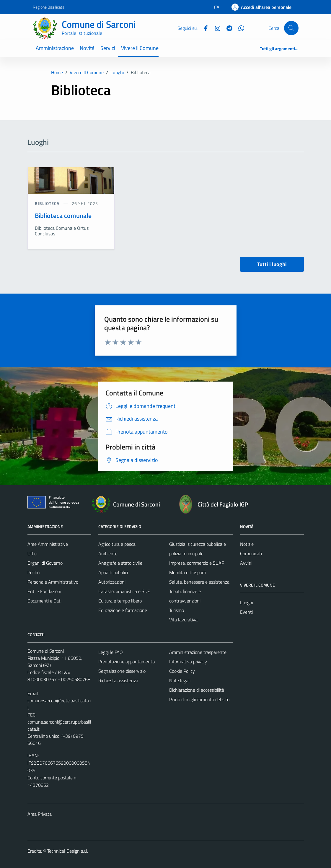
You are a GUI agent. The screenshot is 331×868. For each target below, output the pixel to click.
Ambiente (108, 553)
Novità (87, 48)
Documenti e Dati (44, 601)
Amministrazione (55, 48)
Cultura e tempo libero (120, 601)
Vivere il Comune (140, 48)
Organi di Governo (45, 563)
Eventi (246, 612)
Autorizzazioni (112, 582)
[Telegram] (227, 28)
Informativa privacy (188, 662)
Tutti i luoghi (272, 264)
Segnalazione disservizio (122, 671)
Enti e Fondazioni (44, 591)
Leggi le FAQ (111, 652)
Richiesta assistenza (118, 680)
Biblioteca (48, 203)
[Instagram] (215, 28)
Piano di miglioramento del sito (199, 699)
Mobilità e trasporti (188, 572)
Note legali (180, 680)
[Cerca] (291, 28)
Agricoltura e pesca (117, 544)
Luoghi (247, 602)
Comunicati (251, 553)
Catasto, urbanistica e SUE (124, 591)
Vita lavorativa (183, 620)
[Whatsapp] (239, 28)
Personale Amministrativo (53, 582)
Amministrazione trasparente (198, 652)
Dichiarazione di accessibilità (197, 690)
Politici (34, 572)
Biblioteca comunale (63, 216)
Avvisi (246, 563)
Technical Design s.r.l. (68, 851)
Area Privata (40, 814)
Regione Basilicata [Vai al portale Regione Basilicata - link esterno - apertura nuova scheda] (49, 7)
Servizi (108, 48)
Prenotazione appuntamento (127, 662)
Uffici (32, 553)
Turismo (177, 610)
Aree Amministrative (48, 544)
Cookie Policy (182, 671)
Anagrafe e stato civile (120, 563)
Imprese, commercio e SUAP (197, 563)
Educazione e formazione (123, 610)
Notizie (247, 544)
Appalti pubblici (113, 572)
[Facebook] (203, 28)
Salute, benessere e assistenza (199, 582)
